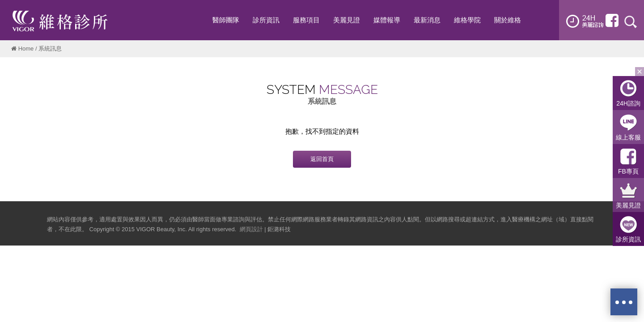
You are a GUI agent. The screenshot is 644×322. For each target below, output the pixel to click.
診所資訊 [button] (266, 20)
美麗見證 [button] (347, 20)
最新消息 (427, 20)
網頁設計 (251, 229)
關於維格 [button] (508, 20)
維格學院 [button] (467, 20)
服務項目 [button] (306, 20)
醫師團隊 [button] (226, 20)
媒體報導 (387, 20)
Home (26, 49)
